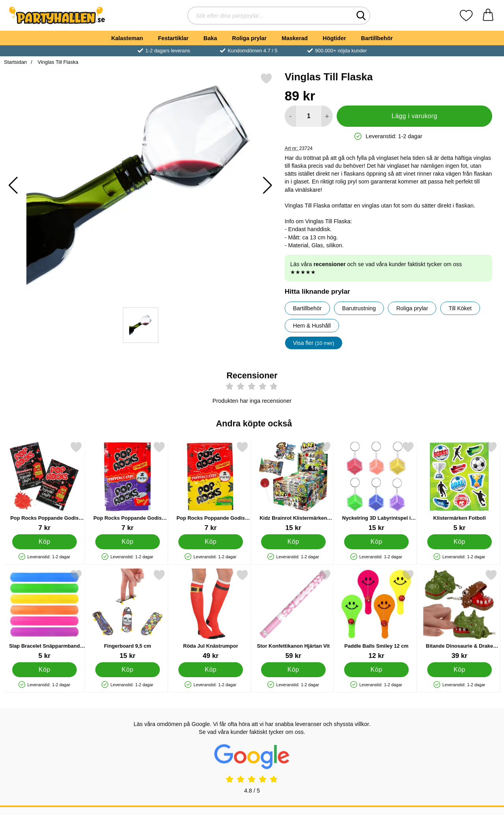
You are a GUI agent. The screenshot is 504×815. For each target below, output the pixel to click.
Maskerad (295, 38)
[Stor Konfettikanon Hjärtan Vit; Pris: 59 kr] (293, 614)
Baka (210, 38)
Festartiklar (173, 38)
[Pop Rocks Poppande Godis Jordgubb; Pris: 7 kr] (44, 486)
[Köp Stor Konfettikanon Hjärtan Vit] (294, 670)
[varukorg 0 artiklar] (488, 16)
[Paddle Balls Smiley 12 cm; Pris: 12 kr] (376, 614)
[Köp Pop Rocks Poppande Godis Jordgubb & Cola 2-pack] (127, 542)
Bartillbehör (377, 38)
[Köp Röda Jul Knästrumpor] (210, 670)
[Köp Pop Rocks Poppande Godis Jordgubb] (45, 542)
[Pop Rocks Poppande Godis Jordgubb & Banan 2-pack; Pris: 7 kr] (211, 486)
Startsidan (15, 62)
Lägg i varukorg (414, 116)
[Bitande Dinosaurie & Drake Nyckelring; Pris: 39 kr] (460, 614)
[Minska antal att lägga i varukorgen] (290, 116)
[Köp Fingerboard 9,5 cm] (127, 670)
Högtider (334, 38)
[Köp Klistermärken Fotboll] (460, 542)
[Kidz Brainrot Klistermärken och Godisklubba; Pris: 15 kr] (293, 486)
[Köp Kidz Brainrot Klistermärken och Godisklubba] (294, 542)
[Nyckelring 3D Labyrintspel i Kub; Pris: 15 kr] (376, 486)
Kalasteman (127, 38)
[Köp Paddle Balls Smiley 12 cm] (377, 670)
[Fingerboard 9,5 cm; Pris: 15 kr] (128, 614)
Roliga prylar (249, 38)
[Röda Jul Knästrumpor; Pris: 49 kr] (211, 614)
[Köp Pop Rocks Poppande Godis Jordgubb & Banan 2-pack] (210, 542)
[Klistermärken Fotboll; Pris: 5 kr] (460, 486)
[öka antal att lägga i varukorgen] (327, 116)
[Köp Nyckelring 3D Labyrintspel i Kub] (377, 542)
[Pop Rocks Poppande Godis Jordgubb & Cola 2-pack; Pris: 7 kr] (128, 486)
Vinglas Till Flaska (57, 62)
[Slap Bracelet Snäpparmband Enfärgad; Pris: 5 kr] (44, 614)
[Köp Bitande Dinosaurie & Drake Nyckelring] (460, 670)
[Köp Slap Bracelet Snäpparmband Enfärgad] (45, 670)
